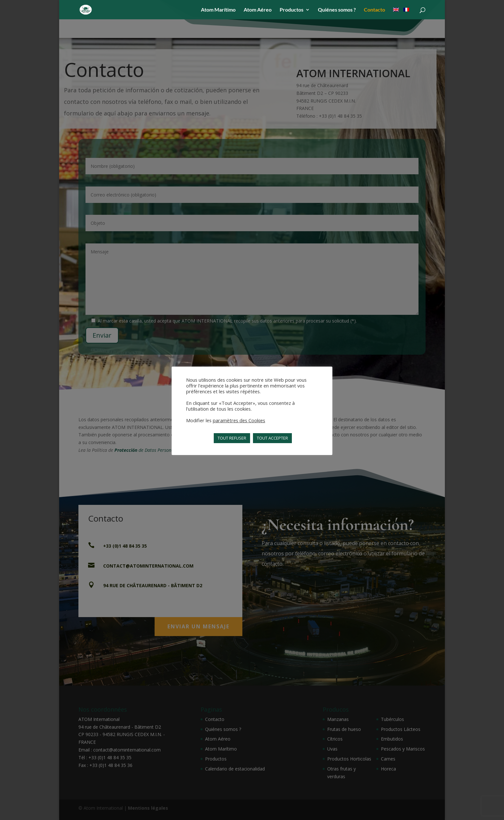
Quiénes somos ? (337, 10)
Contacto (374, 10)
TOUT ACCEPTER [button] (272, 438)
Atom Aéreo (258, 10)
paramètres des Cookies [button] (239, 420)
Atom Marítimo (218, 10)
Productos (292, 10)
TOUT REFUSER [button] (232, 438)
